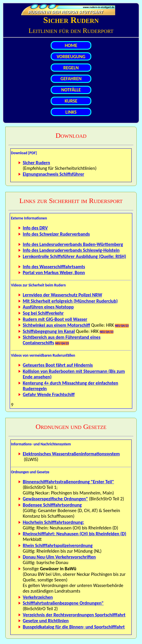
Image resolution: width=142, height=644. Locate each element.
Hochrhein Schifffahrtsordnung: (53, 522)
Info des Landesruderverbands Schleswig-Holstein (71, 250)
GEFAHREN (71, 79)
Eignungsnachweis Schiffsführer (53, 174)
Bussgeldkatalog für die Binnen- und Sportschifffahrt (74, 627)
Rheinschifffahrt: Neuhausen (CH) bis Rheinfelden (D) (74, 534)
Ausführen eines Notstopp (48, 307)
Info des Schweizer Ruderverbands (56, 234)
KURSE (71, 101)
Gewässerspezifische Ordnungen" (55, 499)
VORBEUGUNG (71, 57)
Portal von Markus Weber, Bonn (54, 272)
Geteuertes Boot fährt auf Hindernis (58, 365)
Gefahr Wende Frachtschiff (49, 394)
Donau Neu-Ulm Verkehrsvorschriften (59, 557)
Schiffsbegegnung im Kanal (49, 331)
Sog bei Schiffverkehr (43, 313)
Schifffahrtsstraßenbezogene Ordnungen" (63, 603)
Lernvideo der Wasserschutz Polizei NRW (62, 295)
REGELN (71, 68)
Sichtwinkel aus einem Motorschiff (56, 325)
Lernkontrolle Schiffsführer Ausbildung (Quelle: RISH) (74, 256)
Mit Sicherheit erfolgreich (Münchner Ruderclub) (70, 301)
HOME (71, 45)
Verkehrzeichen (38, 597)
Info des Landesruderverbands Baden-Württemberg (73, 244)
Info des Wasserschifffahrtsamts (54, 267)
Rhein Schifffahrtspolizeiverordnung (58, 545)
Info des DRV (35, 228)
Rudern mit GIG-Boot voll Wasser (55, 319)
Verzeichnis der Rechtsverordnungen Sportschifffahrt (74, 615)
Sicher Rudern (36, 163)
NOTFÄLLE (71, 90)
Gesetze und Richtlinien (46, 621)
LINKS (71, 112)
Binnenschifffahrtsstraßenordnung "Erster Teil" (68, 482)
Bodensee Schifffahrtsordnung (52, 505)
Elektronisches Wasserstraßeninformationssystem (71, 454)
